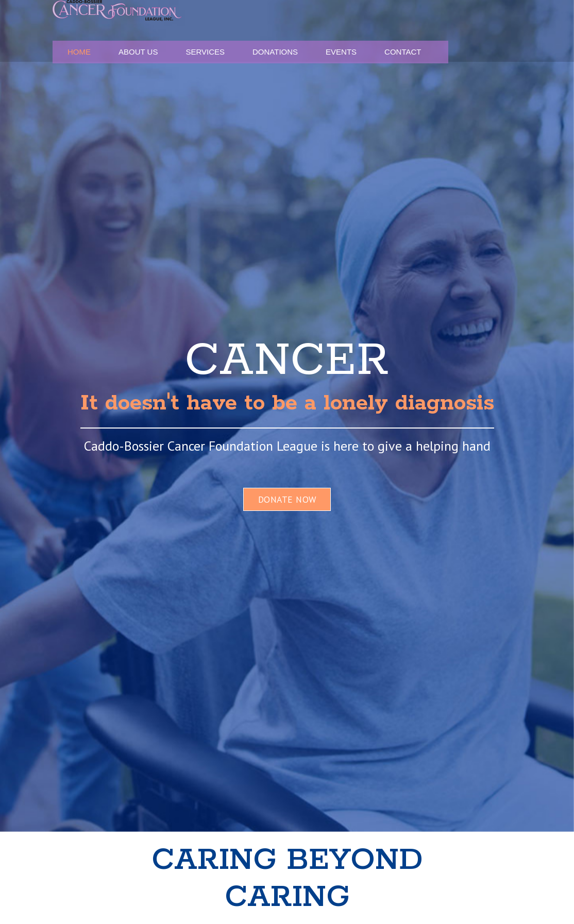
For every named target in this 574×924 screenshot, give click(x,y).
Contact (486, 31)
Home (262, 31)
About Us (302, 31)
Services (348, 31)
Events (443, 31)
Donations (397, 31)
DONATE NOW (287, 499)
